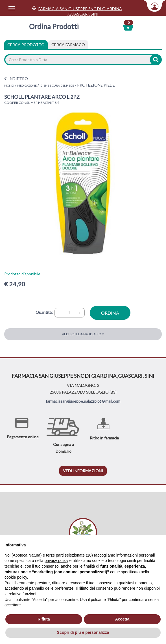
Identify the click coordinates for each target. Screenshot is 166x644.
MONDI (9, 85)
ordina (110, 313)
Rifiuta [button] (44, 619)
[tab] (68, 45)
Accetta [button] (122, 619)
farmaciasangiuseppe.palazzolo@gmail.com (83, 401)
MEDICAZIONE (27, 85)
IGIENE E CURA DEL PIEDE (57, 85)
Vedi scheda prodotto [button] (83, 334)
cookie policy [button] (16, 577)
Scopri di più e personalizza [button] (83, 632)
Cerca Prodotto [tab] (26, 45)
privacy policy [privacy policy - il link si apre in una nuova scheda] (56, 561)
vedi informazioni (83, 471)
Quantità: (44, 312)
